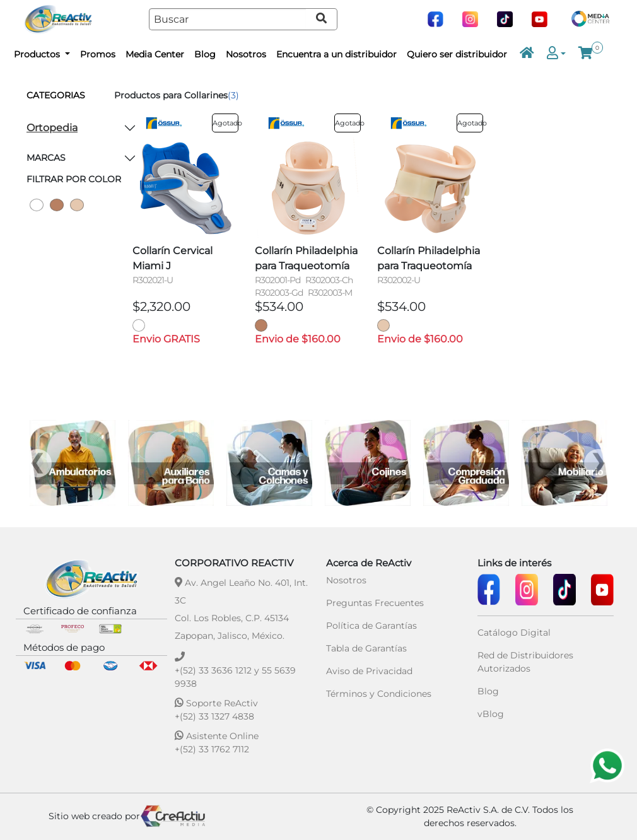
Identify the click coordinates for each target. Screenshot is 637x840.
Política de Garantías (371, 626)
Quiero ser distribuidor (457, 54)
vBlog (491, 714)
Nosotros (246, 54)
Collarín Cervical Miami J (172, 258)
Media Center (155, 54)
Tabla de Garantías (366, 648)
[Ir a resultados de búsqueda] (322, 19)
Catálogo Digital (514, 633)
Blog (205, 54)
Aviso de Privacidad (369, 671)
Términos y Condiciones (379, 694)
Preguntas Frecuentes (375, 603)
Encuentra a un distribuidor (336, 54)
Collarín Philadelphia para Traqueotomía (306, 258)
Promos (98, 54)
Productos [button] (38, 54)
